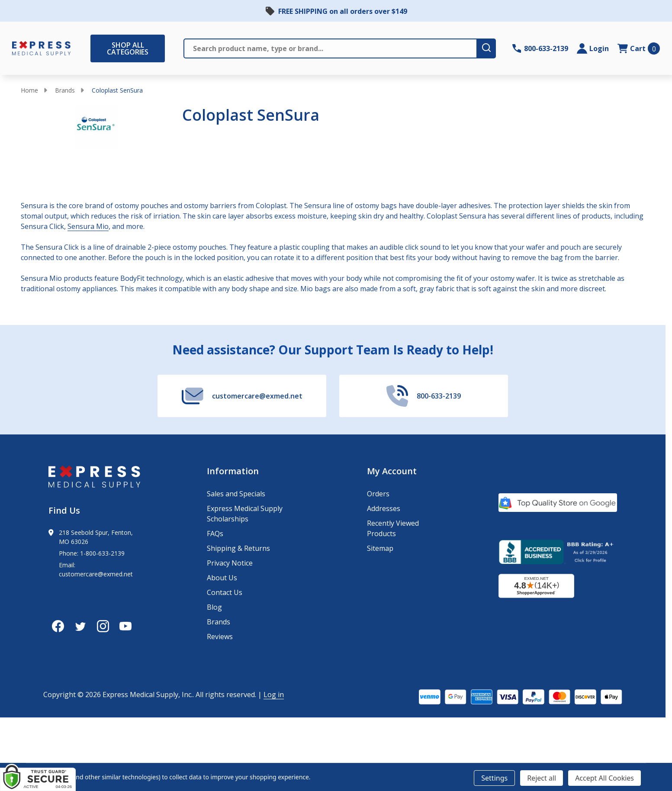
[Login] (593, 48)
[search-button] (487, 48)
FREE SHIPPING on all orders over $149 (343, 11)
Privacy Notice (230, 563)
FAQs (215, 534)
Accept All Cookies (604, 778)
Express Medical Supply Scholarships (245, 514)
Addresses (384, 508)
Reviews (220, 637)
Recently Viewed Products (393, 528)
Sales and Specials (236, 494)
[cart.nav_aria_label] (639, 48)
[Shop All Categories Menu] (95, 48)
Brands (65, 90)
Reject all (542, 778)
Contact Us (225, 592)
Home (29, 90)
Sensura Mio (88, 226)
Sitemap (380, 548)
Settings (494, 778)
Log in (274, 695)
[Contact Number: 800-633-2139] (540, 48)
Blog (214, 607)
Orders (378, 494)
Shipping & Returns (238, 548)
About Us (222, 578)
